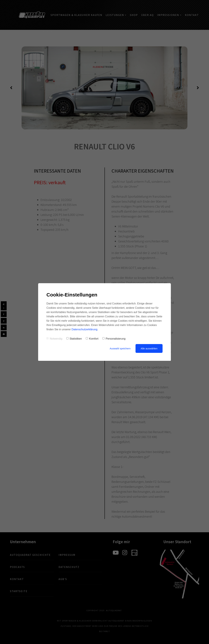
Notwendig (54, 339)
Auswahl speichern (120, 348)
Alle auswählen (149, 348)
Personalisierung (114, 339)
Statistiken (74, 339)
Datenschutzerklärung (84, 329)
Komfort (92, 339)
